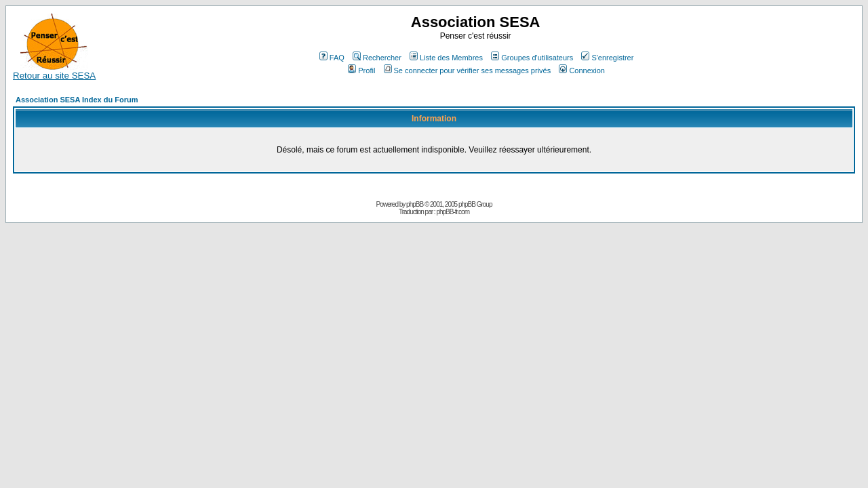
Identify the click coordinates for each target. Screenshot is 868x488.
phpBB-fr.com (453, 212)
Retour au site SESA (54, 72)
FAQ (332, 58)
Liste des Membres (446, 58)
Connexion (582, 70)
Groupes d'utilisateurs (532, 58)
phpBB (415, 204)
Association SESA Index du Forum (77, 100)
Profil (361, 70)
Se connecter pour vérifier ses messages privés (468, 70)
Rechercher (377, 58)
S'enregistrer (607, 58)
